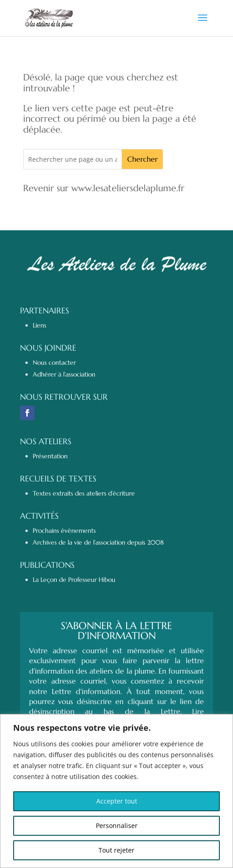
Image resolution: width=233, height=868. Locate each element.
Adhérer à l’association (64, 374)
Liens (40, 325)
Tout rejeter (116, 850)
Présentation (50, 456)
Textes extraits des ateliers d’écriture (84, 493)
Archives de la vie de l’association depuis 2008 (98, 542)
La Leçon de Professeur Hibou (74, 580)
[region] (116, 791)
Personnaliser (117, 826)
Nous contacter (54, 362)
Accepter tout (117, 801)
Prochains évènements (64, 531)
